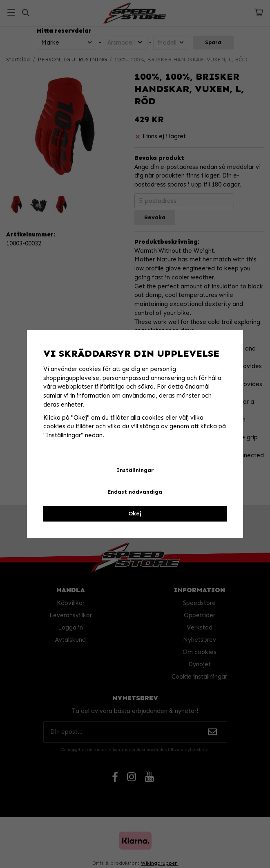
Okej (135, 514)
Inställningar (135, 470)
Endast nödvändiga (135, 492)
